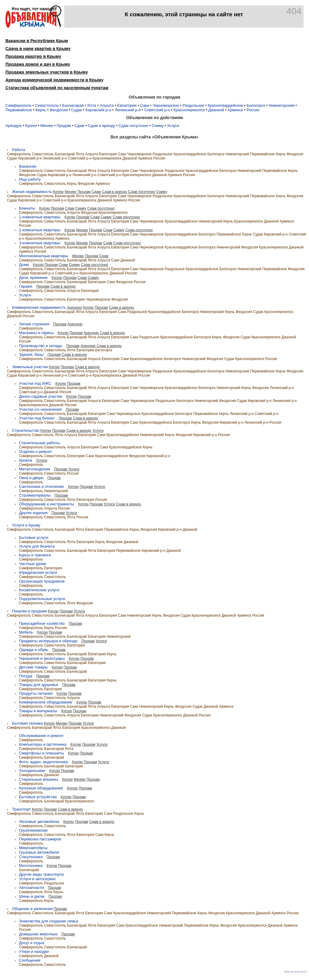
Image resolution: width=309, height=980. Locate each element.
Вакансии (28, 166)
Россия (253, 110)
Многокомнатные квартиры (44, 256)
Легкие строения (34, 324)
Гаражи (26, 286)
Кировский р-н (98, 110)
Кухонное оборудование (41, 788)
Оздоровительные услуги (42, 599)
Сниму (158, 126)
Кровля (25, 460)
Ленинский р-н (128, 110)
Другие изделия (33, 513)
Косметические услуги (39, 590)
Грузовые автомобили (39, 852)
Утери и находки (34, 952)
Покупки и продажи (29, 611)
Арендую (14, 126)
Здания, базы (31, 354)
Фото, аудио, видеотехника (43, 762)
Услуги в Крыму (26, 525)
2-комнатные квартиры (40, 230)
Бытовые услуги (34, 537)
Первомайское (19, 110)
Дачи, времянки (33, 278)
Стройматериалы (35, 495)
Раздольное (193, 105)
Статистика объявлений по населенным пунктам (57, 88)
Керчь (41, 110)
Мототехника (31, 866)
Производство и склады (41, 346)
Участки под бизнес (37, 418)
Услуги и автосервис (38, 879)
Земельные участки (30, 367)
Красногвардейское (225, 105)
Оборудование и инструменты (46, 504)
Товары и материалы (38, 711)
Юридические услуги (38, 572)
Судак (77, 110)
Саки (145, 105)
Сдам (79, 126)
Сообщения (30, 960)
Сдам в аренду (101, 126)
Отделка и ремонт (35, 452)
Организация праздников (42, 581)
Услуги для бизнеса (37, 546)
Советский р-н (157, 110)
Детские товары (33, 667)
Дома (24, 265)
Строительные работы (40, 443)
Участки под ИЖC (35, 383)
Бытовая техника (27, 723)
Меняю (47, 126)
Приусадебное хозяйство (42, 623)
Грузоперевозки (33, 830)
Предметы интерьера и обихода (48, 641)
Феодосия (59, 110)
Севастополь (47, 105)
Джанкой (216, 110)
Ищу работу (30, 179)
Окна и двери (31, 478)
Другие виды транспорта (41, 874)
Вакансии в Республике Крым (37, 41)
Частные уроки (32, 564)
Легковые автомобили (39, 822)
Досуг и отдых (32, 943)
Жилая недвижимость (32, 192)
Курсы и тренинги (35, 555)
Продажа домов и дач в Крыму (38, 64)
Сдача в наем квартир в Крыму (38, 49)
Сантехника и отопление (41, 487)
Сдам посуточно (133, 126)
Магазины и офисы (36, 333)
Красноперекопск (189, 110)
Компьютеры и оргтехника (43, 744)
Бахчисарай (73, 105)
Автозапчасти (31, 888)
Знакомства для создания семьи (49, 921)
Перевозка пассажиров (40, 839)
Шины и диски (32, 896)
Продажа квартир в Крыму (33, 56)
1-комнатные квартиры (40, 217)
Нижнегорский (281, 105)
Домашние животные (38, 934)
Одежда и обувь (34, 650)
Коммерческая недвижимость (39, 307)
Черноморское (166, 105)
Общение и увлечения (32, 909)
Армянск (235, 110)
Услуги (173, 126)
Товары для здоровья (39, 685)
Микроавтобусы (33, 848)
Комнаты (27, 208)
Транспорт (22, 809)
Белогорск (256, 105)
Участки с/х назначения (40, 409)
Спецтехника (31, 857)
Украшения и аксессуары (42, 658)
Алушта (107, 105)
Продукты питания (36, 693)
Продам (64, 126)
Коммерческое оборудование (46, 702)
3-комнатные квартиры (40, 243)
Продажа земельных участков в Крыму (47, 72)
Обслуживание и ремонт (41, 736)
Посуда (26, 676)
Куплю (31, 126)
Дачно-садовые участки (41, 396)
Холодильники (32, 771)
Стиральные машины (38, 779)
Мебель (26, 632)
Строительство (26, 430)
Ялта (92, 105)
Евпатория (127, 105)
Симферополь (18, 105)
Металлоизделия (35, 469)
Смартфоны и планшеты (41, 753)
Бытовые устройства (38, 797)
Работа (19, 150)
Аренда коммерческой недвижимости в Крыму (54, 80)
